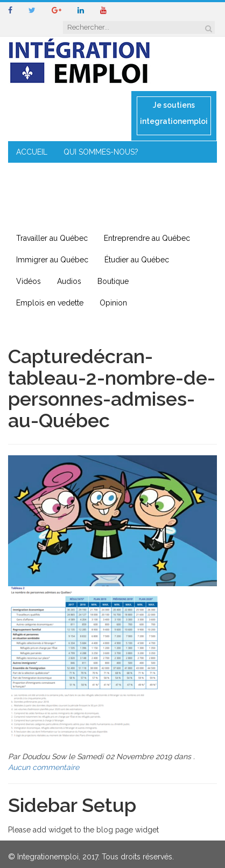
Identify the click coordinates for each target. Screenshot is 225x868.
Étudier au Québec (137, 260)
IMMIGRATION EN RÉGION (146, 195)
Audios (69, 281)
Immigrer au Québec (52, 260)
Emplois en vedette (50, 303)
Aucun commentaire (44, 767)
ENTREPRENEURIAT (50, 195)
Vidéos (29, 281)
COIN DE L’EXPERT (48, 173)
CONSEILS (115, 173)
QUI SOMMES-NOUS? (101, 152)
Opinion (113, 303)
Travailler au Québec (52, 238)
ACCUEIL (32, 152)
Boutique (113, 281)
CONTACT (34, 217)
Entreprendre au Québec (147, 238)
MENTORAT (169, 173)
